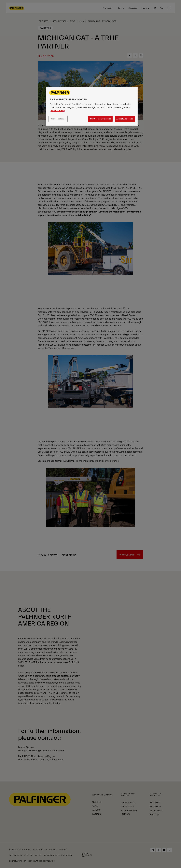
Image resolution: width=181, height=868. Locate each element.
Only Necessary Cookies (100, 119)
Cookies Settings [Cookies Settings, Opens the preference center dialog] (58, 119)
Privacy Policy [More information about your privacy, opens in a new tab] (58, 110)
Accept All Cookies (125, 119)
